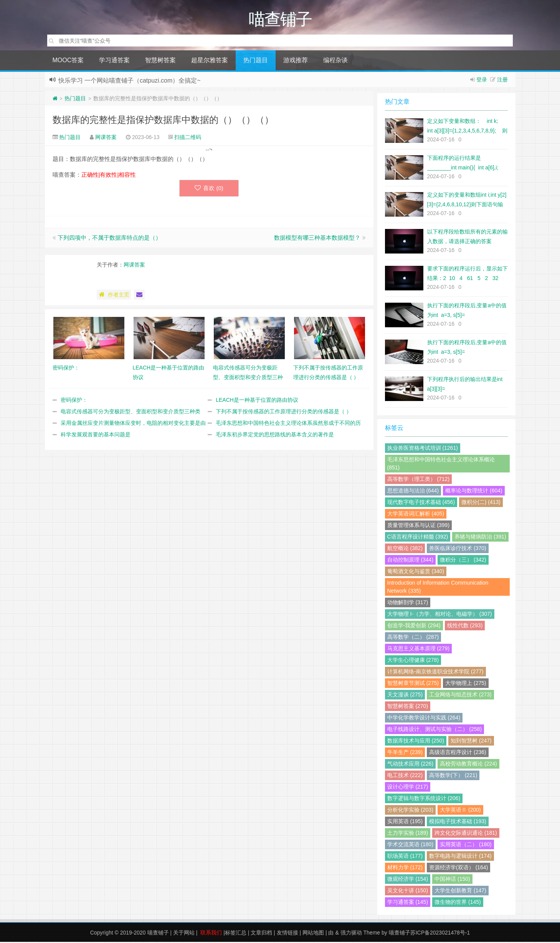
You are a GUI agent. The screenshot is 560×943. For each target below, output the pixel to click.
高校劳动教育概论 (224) (468, 765)
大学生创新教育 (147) (460, 892)
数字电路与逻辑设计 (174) (460, 857)
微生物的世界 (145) (458, 903)
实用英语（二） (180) (466, 845)
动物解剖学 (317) (408, 603)
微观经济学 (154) (408, 880)
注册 (502, 81)
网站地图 (313, 934)
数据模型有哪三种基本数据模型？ (317, 239)
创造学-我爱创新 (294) (414, 626)
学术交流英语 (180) (411, 845)
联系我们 (211, 934)
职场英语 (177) (405, 857)
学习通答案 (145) (408, 903)
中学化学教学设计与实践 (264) (424, 719)
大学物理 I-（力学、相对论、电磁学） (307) (440, 615)
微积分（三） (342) (463, 561)
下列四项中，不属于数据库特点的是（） (109, 239)
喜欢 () (209, 189)
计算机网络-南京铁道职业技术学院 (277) (435, 673)
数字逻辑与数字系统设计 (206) (424, 799)
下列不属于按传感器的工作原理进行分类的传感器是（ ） (284, 413)
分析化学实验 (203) (411, 811)
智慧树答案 (160, 61)
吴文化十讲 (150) (408, 892)
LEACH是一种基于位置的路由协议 (257, 401)
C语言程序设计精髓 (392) (418, 538)
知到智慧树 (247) (471, 742)
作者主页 (114, 296)
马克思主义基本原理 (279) (419, 650)
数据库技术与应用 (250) (416, 742)
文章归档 (261, 934)
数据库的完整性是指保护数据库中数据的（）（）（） (163, 121)
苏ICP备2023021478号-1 (440, 934)
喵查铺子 (158, 934)
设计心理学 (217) (408, 788)
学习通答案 (114, 61)
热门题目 (256, 61)
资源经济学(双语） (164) (458, 868)
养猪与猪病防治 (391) (480, 538)
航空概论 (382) (405, 549)
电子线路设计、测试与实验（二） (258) (435, 730)
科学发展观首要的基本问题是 (96, 436)
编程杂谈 (335, 61)
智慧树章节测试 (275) (413, 684)
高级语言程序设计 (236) (458, 753)
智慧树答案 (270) (408, 707)
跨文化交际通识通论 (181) (466, 834)
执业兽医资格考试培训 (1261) (423, 449)
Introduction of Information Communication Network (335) (438, 588)
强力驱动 (351, 934)
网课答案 (106, 138)
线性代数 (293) (465, 626)
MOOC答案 (68, 61)
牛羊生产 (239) (405, 753)
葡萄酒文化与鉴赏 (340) (416, 572)
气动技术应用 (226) (411, 765)
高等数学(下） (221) (453, 776)
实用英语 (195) (405, 822)
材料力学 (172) (405, 868)
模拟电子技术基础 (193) (458, 822)
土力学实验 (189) (408, 834)
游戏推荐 (296, 61)
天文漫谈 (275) (405, 696)
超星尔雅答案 (210, 61)
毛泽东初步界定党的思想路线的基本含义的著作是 (275, 436)
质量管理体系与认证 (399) (419, 526)
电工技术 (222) (405, 776)
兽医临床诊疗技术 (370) (458, 549)
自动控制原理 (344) (411, 561)
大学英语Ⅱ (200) (460, 811)
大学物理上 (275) (466, 684)
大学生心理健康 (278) (413, 661)
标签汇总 (236, 934)
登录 (482, 81)
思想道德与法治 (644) (413, 492)
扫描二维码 (188, 138)
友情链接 (287, 934)
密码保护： (74, 401)
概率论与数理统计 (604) (474, 492)
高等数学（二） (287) (413, 638)
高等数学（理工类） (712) (419, 480)
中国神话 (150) (452, 880)
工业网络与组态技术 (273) (460, 696)
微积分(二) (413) (481, 503)
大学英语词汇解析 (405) (416, 515)
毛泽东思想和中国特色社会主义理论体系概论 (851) (441, 465)
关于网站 (184, 934)
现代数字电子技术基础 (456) (421, 503)
